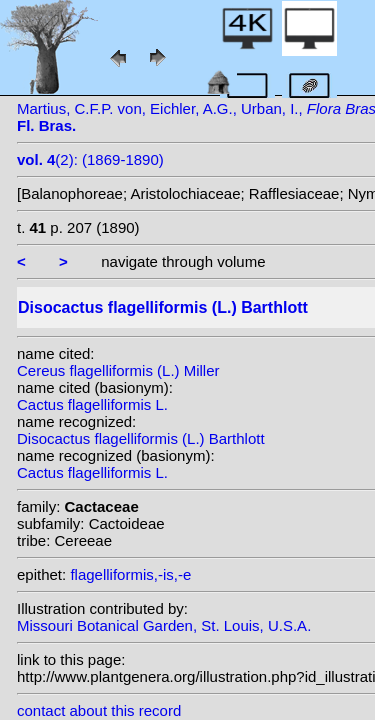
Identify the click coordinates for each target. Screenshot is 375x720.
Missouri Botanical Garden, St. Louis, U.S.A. (164, 625)
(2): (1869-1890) (90, 159)
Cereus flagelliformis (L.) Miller (118, 370)
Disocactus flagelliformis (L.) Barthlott (141, 438)
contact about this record (99, 710)
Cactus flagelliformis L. (92, 404)
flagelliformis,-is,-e (130, 574)
